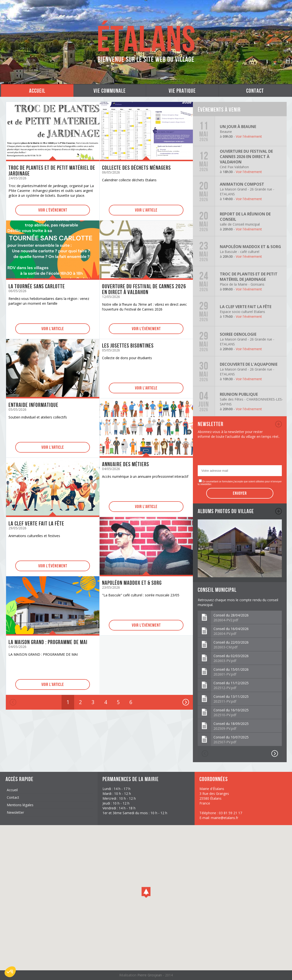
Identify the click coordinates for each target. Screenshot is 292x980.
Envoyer (240, 493)
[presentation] (235, 453)
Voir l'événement (53, 210)
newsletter (279, 424)
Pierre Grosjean (150, 975)
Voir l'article (146, 210)
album (279, 511)
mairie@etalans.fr (225, 818)
